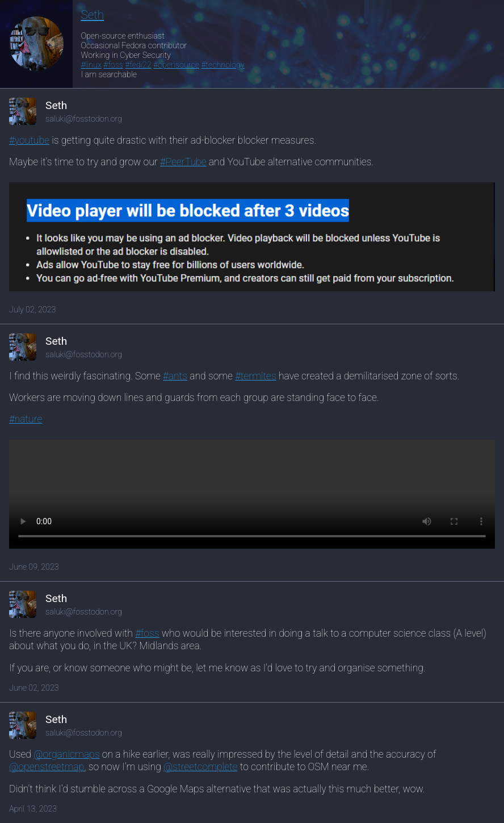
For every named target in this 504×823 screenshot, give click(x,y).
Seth (92, 15)
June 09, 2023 (34, 567)
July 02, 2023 (32, 310)
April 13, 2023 (33, 809)
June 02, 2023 (34, 688)
